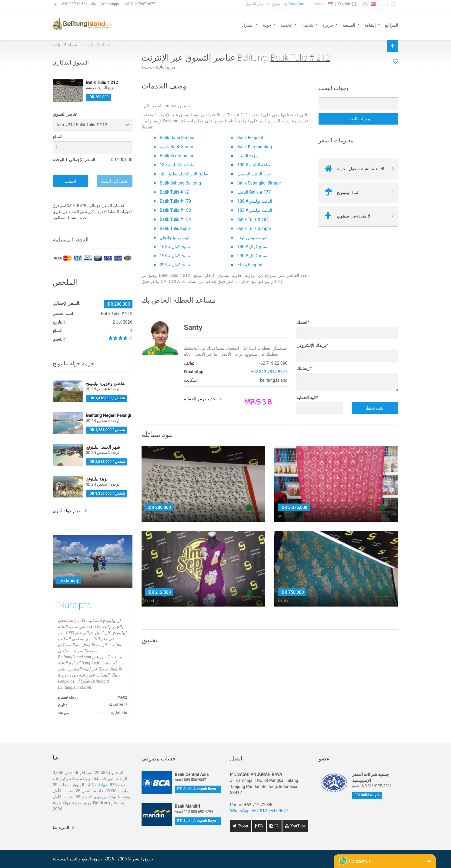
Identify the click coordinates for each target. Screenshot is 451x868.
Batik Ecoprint (250, 138)
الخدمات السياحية (66, 45)
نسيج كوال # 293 (175, 265)
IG (276, 826)
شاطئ (307, 25)
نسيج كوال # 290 (252, 256)
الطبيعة (349, 25)
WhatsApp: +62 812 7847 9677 (259, 811)
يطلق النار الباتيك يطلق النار (184, 174)
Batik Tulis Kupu (175, 228)
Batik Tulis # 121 (175, 192)
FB (260, 826)
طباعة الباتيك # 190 (255, 165)
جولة (267, 25)
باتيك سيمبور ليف (252, 238)
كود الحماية (307, 397)
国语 (369, 4)
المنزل (248, 25)
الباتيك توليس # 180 (255, 201)
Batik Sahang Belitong (180, 183)
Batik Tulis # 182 (175, 210)
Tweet (242, 826)
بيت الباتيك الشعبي (254, 174)
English (347, 4)
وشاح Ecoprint (251, 265)
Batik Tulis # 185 (253, 219)
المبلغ (58, 137)
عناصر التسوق (65, 114)
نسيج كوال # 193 (175, 256)
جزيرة (328, 25)
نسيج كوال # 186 (252, 247)
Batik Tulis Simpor (254, 228)
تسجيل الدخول (257, 4)
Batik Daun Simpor (177, 138)
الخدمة (286, 25)
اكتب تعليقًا (375, 408)
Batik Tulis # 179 (175, 201)
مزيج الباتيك (248, 156)
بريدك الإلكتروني (312, 345)
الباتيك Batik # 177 (254, 192)
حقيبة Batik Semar (177, 147)
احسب (70, 181)
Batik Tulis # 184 (175, 219)
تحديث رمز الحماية (200, 399)
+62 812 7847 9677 (139, 4)
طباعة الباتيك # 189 (177, 165)
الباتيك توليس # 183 (255, 210)
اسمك (303, 322)
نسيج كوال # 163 (175, 247)
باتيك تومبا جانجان (175, 238)
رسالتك (304, 368)
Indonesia (322, 4)
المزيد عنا (61, 827)
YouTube (297, 826)
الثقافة (370, 25)
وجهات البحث (358, 119)
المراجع (392, 25)
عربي (388, 4)
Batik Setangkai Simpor (259, 183)
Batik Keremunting (255, 147)
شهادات (102, 785)
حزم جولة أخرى (67, 511)
